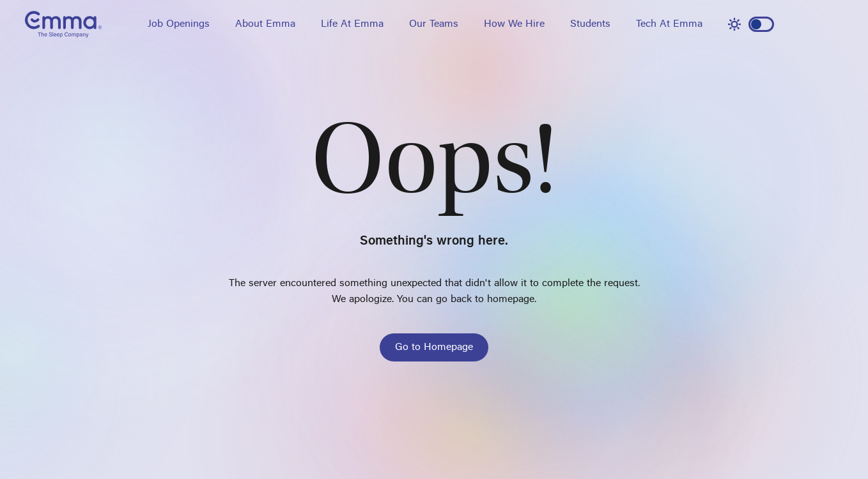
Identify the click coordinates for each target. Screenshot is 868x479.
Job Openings (179, 24)
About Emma (265, 24)
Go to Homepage (434, 347)
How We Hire (514, 24)
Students (590, 24)
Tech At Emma (669, 24)
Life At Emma (352, 24)
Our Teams (434, 24)
